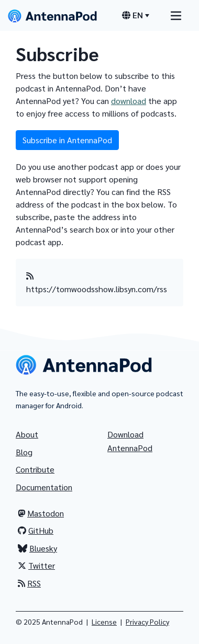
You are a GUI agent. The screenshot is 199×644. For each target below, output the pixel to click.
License (104, 622)
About (27, 434)
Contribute (35, 469)
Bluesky (37, 548)
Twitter (36, 565)
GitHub (36, 530)
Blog (24, 452)
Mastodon (41, 513)
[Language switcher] (136, 15)
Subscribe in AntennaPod (67, 140)
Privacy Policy (147, 622)
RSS (29, 583)
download (129, 101)
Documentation (44, 487)
